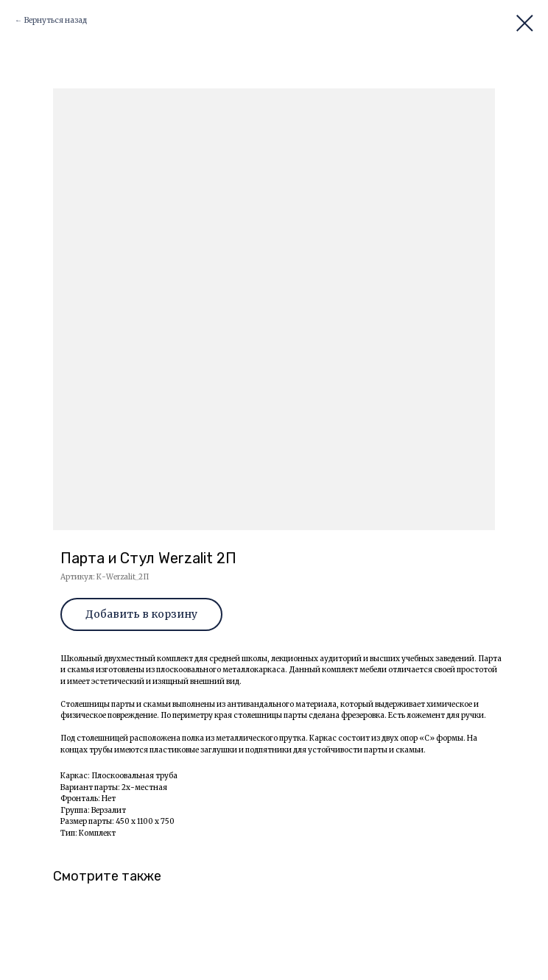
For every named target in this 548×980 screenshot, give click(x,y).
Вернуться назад (56, 20)
